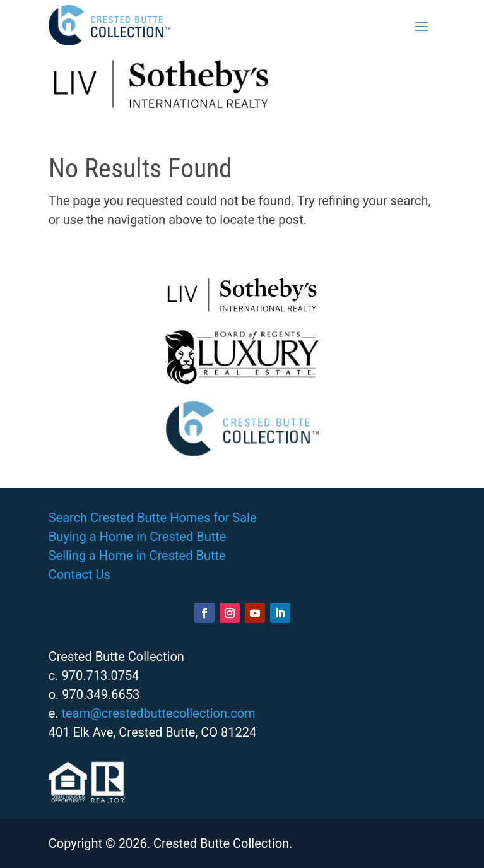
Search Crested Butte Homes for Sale (153, 518)
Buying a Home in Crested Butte (138, 537)
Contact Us (80, 574)
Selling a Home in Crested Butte (137, 556)
